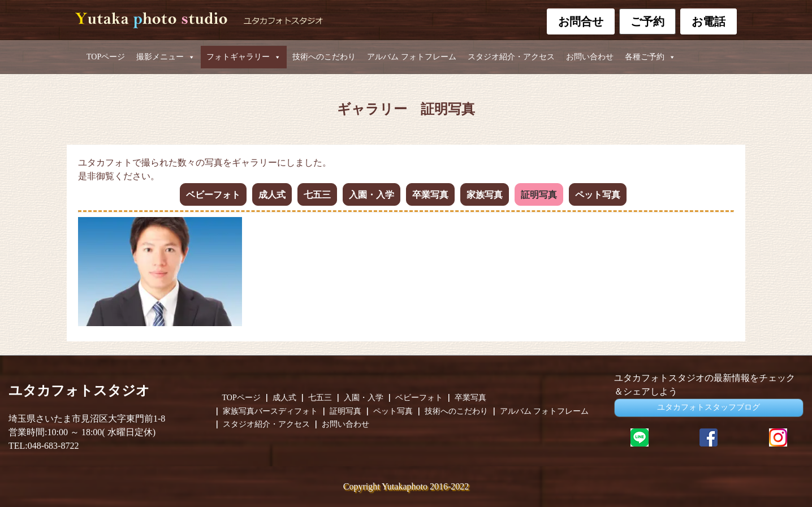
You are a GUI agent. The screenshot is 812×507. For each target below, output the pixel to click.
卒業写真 (430, 195)
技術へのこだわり (324, 57)
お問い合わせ (590, 57)
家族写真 (485, 195)
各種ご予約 (650, 57)
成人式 (272, 195)
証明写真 (539, 195)
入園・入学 (372, 195)
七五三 (317, 195)
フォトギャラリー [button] (244, 57)
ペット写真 (598, 195)
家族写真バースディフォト (270, 411)
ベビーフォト (213, 195)
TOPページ (106, 57)
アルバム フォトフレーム (412, 57)
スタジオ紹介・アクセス (511, 57)
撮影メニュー (166, 57)
